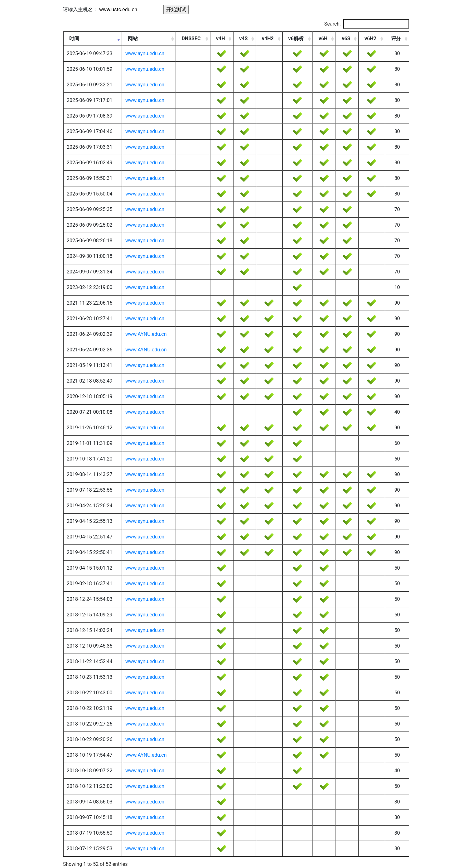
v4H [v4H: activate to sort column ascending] (221, 39)
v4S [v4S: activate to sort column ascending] (243, 39)
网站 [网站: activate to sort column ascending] (133, 39)
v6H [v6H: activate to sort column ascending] (323, 39)
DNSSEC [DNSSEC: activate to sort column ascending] (191, 39)
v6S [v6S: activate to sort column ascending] (346, 39)
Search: (367, 24)
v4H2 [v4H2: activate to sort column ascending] (268, 39)
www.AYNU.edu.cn (146, 334)
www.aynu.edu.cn (145, 53)
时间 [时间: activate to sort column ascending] (74, 39)
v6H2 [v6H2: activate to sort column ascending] (370, 39)
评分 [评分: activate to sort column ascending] (396, 39)
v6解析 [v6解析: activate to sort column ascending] (296, 39)
